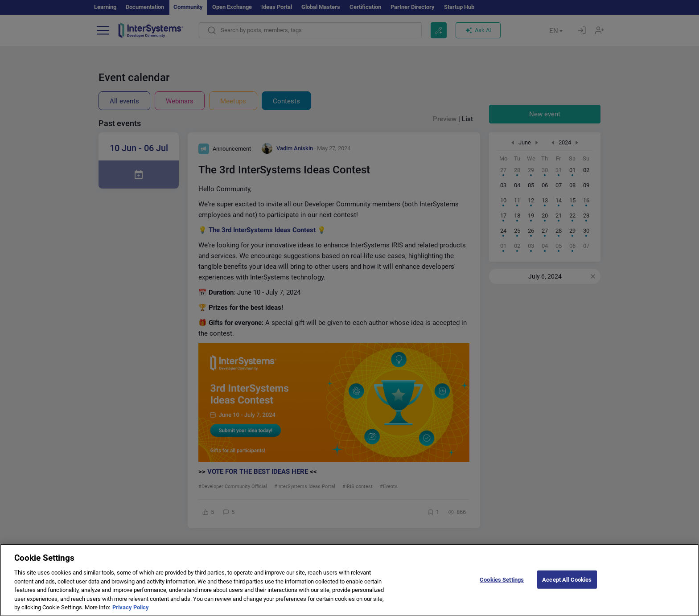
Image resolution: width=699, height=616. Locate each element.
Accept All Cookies (567, 586)
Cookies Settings (502, 586)
